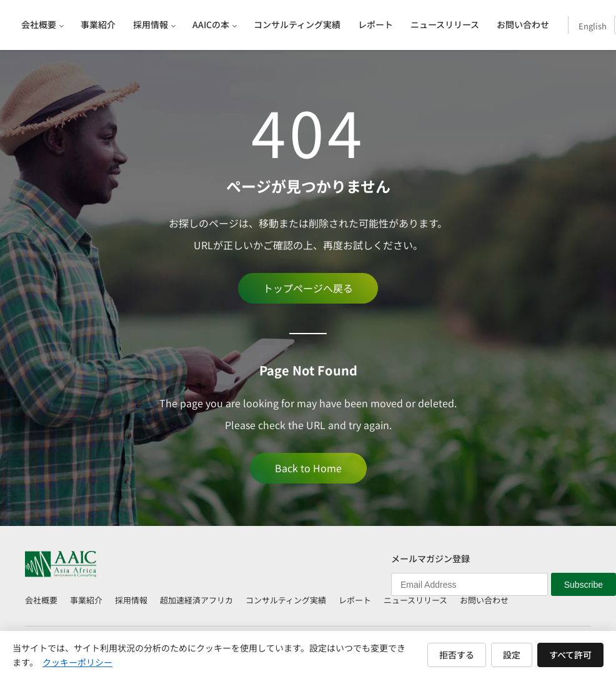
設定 (512, 655)
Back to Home (308, 468)
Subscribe (584, 585)
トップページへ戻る (308, 288)
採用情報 (131, 600)
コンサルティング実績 (286, 600)
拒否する (457, 655)
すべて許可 (570, 655)
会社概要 (41, 600)
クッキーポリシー (77, 662)
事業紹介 (86, 600)
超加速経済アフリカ (196, 600)
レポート (355, 600)
